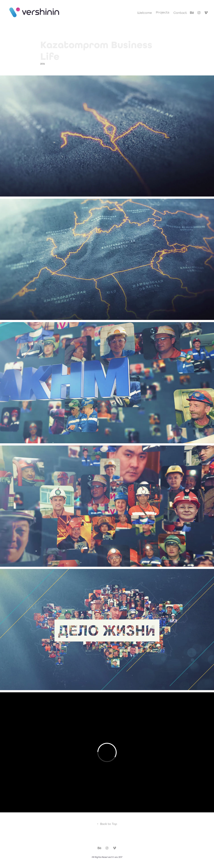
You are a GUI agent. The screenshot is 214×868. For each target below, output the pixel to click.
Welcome (145, 13)
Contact (180, 13)
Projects (163, 12)
